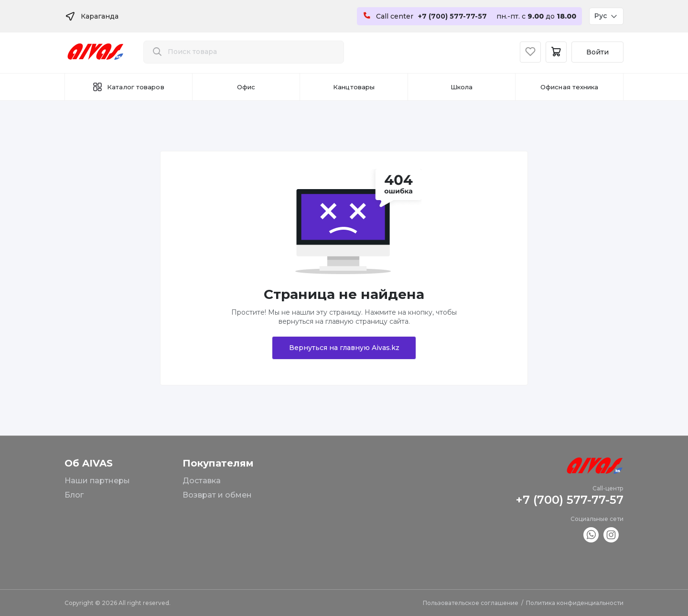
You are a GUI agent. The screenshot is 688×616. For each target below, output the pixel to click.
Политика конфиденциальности (575, 603)
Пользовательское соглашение (471, 603)
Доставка (202, 481)
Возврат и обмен (217, 495)
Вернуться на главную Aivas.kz (344, 348)
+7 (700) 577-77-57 (570, 500)
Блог (74, 495)
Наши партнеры (97, 481)
